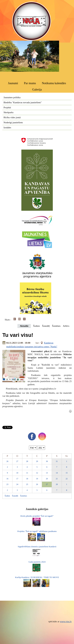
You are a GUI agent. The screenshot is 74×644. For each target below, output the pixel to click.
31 (57, 461)
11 (27, 473)
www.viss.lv (66, 621)
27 (17, 461)
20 (47, 479)
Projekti (7, 107)
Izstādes (7, 128)
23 (7, 484)
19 (37, 479)
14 (57, 473)
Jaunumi (13, 83)
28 (27, 461)
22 (67, 479)
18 (27, 479)
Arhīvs (66, 326)
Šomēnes (56, 326)
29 (37, 461)
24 (17, 484)
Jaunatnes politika (12, 97)
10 (17, 473)
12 (37, 473)
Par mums (30, 83)
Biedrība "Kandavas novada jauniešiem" (23, 102)
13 (47, 473)
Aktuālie (24, 326)
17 (17, 479)
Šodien (36, 326)
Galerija (37, 89)
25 (27, 484)
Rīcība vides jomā (12, 117)
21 (57, 479)
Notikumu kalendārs (54, 83)
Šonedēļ (46, 326)
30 (47, 461)
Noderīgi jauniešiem (13, 122)
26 (7, 461)
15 (67, 473)
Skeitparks (9, 112)
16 (7, 479)
